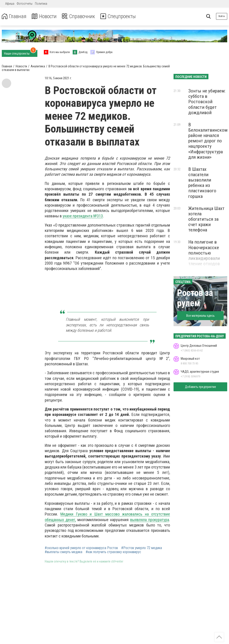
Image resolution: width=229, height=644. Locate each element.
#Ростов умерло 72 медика (142, 548)
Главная (14, 16)
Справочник (79, 16)
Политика (41, 4)
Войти (222, 16)
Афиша (10, 4)
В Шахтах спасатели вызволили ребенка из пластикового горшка (202, 183)
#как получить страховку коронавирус (113, 552)
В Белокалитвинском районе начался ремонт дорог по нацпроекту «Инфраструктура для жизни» (208, 141)
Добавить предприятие (200, 387)
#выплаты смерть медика (64, 552)
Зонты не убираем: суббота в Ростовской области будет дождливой (207, 102)
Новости (44, 16)
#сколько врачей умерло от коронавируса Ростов (81, 548)
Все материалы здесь (200, 316)
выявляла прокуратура (150, 520)
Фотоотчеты (25, 4)
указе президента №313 (83, 216)
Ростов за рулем (195, 298)
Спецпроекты (119, 16)
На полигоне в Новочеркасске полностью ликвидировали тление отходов (204, 253)
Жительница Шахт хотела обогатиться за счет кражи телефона (206, 219)
